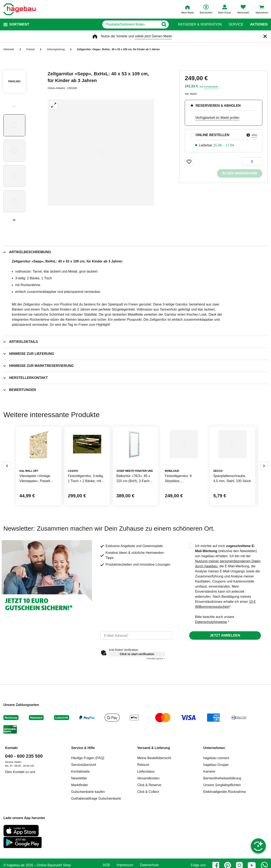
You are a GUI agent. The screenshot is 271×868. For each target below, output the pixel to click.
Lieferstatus (146, 804)
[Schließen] (265, 36)
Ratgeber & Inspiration (200, 24)
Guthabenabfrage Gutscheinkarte (96, 831)
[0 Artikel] (252, 162)
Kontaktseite (80, 804)
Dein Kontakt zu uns (20, 804)
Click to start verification (137, 686)
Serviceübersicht (84, 797)
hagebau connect (216, 790)
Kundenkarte (211, 87)
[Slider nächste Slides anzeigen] (14, 219)
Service (236, 24)
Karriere (209, 804)
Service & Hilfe (83, 780)
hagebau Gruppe (216, 797)
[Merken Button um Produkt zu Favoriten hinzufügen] (189, 162)
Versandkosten (148, 811)
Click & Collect (148, 824)
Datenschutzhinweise (211, 654)
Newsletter (79, 811)
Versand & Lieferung (154, 780)
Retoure (143, 797)
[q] (121, 24)
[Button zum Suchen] (170, 24)
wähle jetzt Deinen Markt (153, 36)
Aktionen (259, 24)
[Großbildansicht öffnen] (101, 152)
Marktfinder (80, 817)
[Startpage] (20, 9)
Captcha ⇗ (156, 691)
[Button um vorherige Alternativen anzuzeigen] (7, 482)
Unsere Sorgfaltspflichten (222, 817)
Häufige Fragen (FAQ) (88, 790)
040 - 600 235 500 (24, 788)
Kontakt (11, 780)
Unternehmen (214, 780)
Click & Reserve (149, 817)
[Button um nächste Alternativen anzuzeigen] (264, 482)
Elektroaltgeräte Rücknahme (225, 824)
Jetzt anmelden (225, 668)
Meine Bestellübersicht (154, 790)
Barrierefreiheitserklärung (222, 811)
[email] (136, 668)
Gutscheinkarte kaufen (88, 824)
